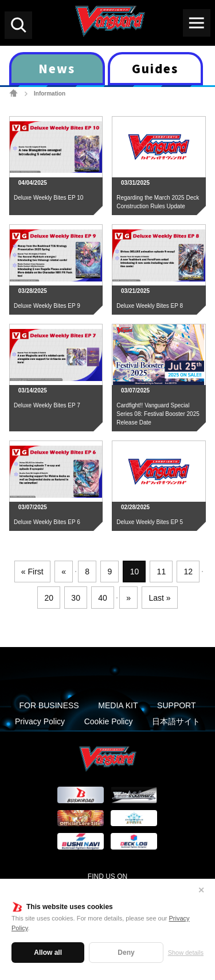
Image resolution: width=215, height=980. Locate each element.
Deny (126, 953)
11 (162, 572)
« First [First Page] (32, 572)
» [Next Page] (128, 598)
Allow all (48, 953)
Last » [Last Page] (159, 598)
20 (49, 598)
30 (76, 598)
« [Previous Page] (64, 572)
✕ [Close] (201, 890)
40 (103, 598)
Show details (186, 953)
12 (189, 572)
